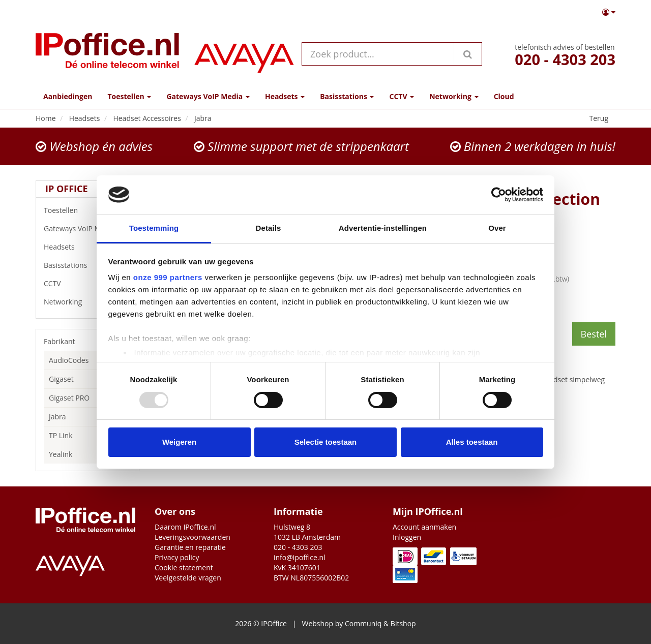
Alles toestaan (472, 442)
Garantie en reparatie (190, 547)
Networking (87, 302)
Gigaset (61, 379)
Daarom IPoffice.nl (185, 527)
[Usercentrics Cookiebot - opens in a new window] (499, 195)
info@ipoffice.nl (300, 557)
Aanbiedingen (68, 96)
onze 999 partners (168, 277)
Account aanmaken (424, 527)
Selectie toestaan (326, 442)
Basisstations (87, 265)
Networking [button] (454, 96)
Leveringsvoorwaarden (193, 537)
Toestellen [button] (129, 96)
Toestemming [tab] (154, 228)
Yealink (61, 454)
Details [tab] (269, 228)
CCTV (87, 284)
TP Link (61, 435)
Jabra (57, 417)
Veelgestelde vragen (188, 578)
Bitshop (403, 623)
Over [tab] (497, 228)
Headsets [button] (285, 96)
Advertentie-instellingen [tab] (383, 228)
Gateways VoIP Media (87, 229)
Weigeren (179, 442)
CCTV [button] (402, 96)
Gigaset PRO (69, 398)
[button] (609, 12)
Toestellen (87, 210)
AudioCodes (69, 360)
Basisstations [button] (347, 96)
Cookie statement (184, 568)
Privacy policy (177, 557)
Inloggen (407, 537)
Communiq (363, 623)
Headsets (87, 247)
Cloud (504, 96)
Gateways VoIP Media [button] (208, 96)
